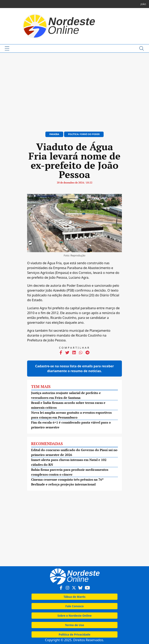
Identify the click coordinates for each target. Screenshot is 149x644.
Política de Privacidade (74, 634)
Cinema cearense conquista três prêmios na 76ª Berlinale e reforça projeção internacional (67, 482)
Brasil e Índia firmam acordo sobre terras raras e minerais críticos (68, 405)
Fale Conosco (75, 606)
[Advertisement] (74, 90)
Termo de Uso (75, 625)
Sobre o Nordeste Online (74, 616)
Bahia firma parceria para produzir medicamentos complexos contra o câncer (70, 472)
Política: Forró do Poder (84, 134)
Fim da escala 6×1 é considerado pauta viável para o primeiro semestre (71, 425)
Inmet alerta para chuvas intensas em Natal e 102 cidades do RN (69, 462)
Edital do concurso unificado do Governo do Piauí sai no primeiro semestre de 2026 (74, 452)
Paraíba (54, 134)
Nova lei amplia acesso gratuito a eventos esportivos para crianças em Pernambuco (71, 415)
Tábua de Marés (74, 597)
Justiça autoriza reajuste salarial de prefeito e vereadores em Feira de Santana (66, 395)
